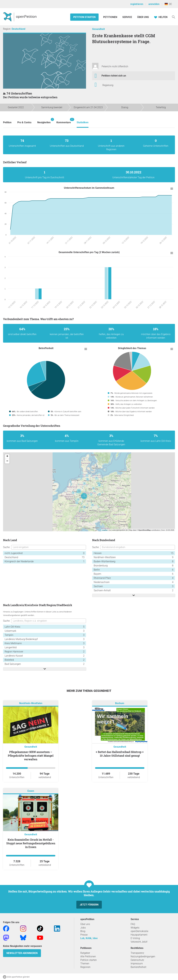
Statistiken (83, 122)
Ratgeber (85, 953)
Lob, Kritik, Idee (89, 938)
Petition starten (84, 17)
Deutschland (18, 29)
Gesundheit (98, 29)
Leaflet (105, 530)
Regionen (85, 967)
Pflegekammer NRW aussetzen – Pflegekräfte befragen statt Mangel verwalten (31, 756)
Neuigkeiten (44, 121)
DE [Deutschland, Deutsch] (168, 4)
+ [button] (7, 457)
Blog (83, 931)
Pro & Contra (24, 122)
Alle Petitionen (88, 956)
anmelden (154, 4)
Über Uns (143, 17)
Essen (31, 791)
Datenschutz (137, 960)
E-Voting (135, 938)
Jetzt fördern (89, 905)
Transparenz (137, 953)
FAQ (133, 924)
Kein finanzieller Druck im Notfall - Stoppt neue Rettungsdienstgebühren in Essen (31, 843)
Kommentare (64, 121)
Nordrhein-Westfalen (31, 703)
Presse (84, 935)
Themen (85, 964)
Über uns (85, 924)
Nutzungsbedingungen (143, 956)
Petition (7, 122)
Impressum (137, 964)
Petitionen (110, 17)
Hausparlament (139, 935)
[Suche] (174, 17)
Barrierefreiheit (138, 967)
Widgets (135, 928)
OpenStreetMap (145, 530)
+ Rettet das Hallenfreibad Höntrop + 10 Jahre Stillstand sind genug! (120, 754)
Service (127, 17)
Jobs (83, 928)
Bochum (120, 703)
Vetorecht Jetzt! (139, 942)
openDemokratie (139, 931)
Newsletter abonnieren (22, 953)
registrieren (137, 4)
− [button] (7, 461)
